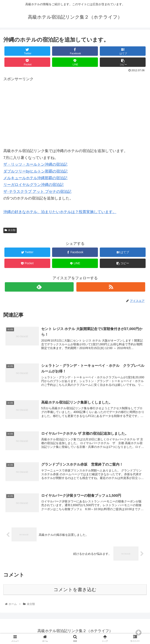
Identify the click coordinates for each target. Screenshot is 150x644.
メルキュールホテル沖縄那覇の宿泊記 (35, 178)
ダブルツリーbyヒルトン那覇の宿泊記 (35, 171)
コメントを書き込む (75, 591)
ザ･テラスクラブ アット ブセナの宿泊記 (37, 192)
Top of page (138, 633)
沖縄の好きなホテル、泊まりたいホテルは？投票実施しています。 (60, 212)
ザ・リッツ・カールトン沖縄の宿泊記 (35, 164)
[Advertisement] (75, 112)
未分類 (10, 230)
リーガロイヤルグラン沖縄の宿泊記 (33, 185)
